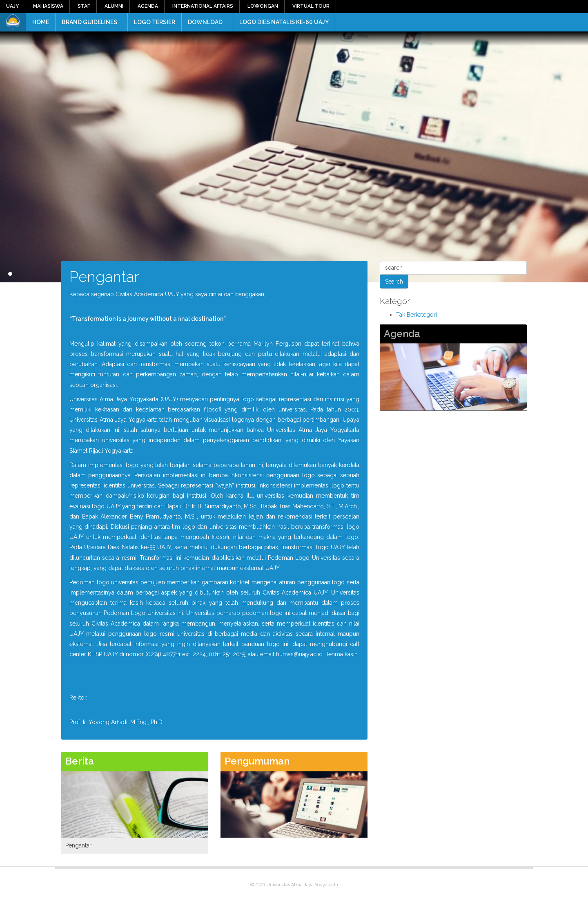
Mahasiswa (48, 6)
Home (41, 22)
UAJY (12, 6)
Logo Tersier (155, 22)
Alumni (114, 6)
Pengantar (78, 845)
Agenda (148, 6)
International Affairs (203, 6)
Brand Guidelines (89, 22)
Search (394, 282)
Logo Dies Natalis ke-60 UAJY (284, 22)
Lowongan (263, 6)
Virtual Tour (311, 6)
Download (205, 22)
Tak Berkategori (416, 315)
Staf (84, 6)
